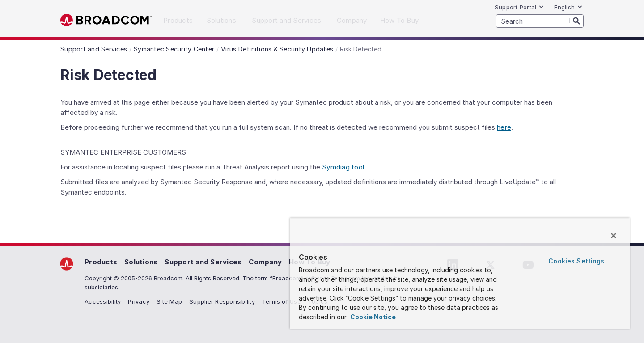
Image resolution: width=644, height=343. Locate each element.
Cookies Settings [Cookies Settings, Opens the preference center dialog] (576, 261)
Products (101, 262)
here (504, 127)
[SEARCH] (540, 21)
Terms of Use (282, 301)
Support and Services (203, 262)
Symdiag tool (343, 167)
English (568, 7)
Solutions (141, 262)
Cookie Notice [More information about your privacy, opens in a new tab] (372, 317)
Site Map (169, 301)
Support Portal (520, 7)
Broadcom (106, 20)
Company (265, 262)
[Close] (614, 236)
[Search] (576, 21)
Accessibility (103, 301)
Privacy (139, 301)
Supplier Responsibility (222, 301)
